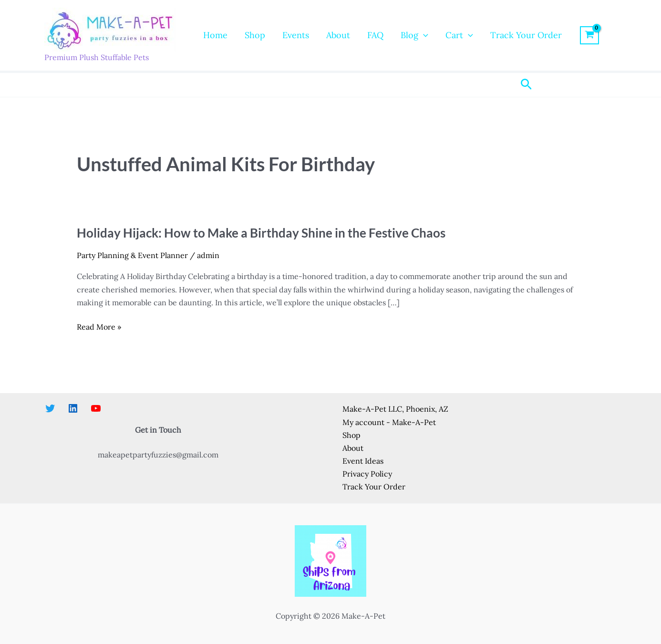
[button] (526, 85)
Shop (255, 35)
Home (215, 35)
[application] (423, 35)
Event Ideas (363, 461)
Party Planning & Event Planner (132, 255)
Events (296, 35)
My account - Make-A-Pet (389, 422)
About (338, 35)
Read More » (99, 327)
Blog (414, 35)
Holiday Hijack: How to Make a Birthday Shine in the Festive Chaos (261, 233)
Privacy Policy (367, 474)
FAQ (375, 35)
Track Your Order (526, 35)
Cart (459, 35)
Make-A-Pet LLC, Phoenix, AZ (395, 409)
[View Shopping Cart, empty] (590, 35)
